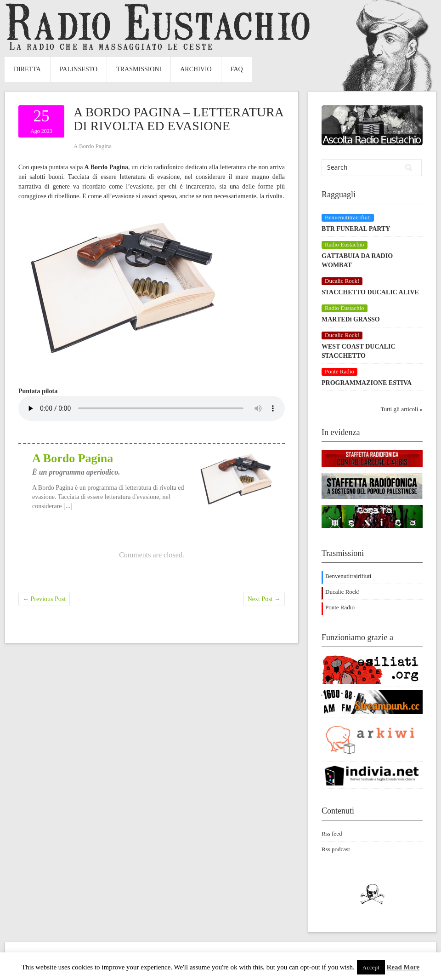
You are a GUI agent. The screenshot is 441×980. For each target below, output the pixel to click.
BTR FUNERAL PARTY (356, 229)
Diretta (27, 69)
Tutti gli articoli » (401, 409)
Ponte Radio (340, 607)
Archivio (196, 69)
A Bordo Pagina (93, 146)
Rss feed (332, 834)
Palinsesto (79, 69)
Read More (403, 967)
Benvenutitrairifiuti (348, 576)
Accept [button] (371, 967)
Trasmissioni (139, 69)
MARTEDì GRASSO (351, 319)
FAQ (237, 69)
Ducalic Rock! (342, 592)
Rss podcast (336, 849)
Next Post (264, 599)
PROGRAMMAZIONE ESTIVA (367, 383)
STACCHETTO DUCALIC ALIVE (370, 292)
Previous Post (44, 599)
